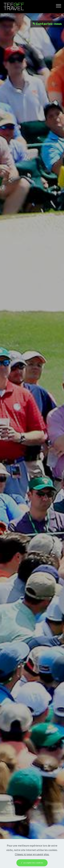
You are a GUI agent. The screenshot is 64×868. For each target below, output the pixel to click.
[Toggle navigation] (59, 6)
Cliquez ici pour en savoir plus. (32, 854)
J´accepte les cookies (32, 863)
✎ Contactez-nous (47, 24)
